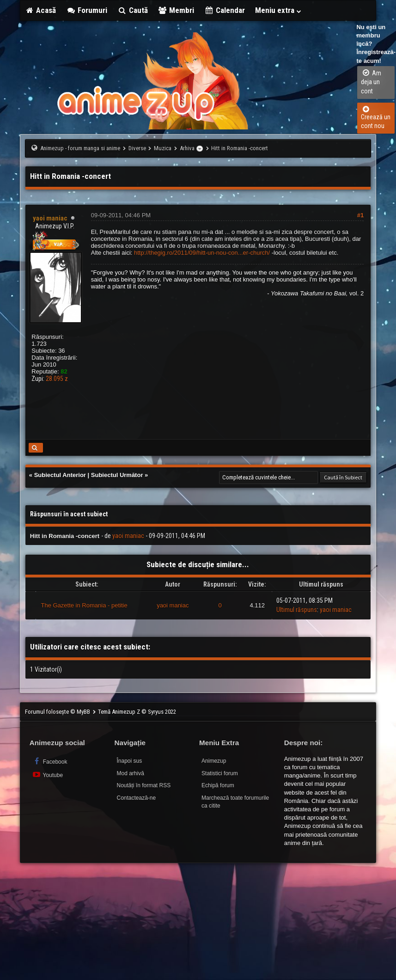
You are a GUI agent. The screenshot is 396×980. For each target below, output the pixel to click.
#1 (360, 215)
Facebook (50, 761)
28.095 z (57, 379)
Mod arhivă (130, 773)
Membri (176, 10)
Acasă (41, 10)
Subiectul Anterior (60, 475)
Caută (133, 10)
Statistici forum (220, 773)
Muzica (163, 148)
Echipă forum (218, 785)
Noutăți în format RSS (143, 785)
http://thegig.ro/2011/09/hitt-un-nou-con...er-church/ (202, 253)
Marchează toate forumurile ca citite (235, 802)
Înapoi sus (129, 761)
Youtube (47, 775)
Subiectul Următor (117, 475)
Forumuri (87, 10)
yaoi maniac (128, 536)
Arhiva (187, 148)
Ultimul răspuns (297, 610)
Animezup (214, 761)
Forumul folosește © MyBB (58, 712)
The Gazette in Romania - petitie (84, 605)
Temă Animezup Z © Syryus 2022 (137, 712)
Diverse (137, 148)
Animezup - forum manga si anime (80, 148)
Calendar (225, 10)
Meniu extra (279, 10)
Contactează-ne (136, 798)
